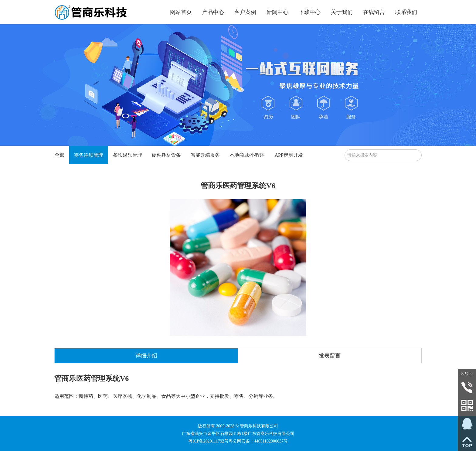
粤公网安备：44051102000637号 (258, 441)
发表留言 (330, 356)
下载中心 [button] (310, 12)
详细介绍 (146, 356)
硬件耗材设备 (166, 155)
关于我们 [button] (342, 12)
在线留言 (374, 12)
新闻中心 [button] (277, 12)
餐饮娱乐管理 (127, 155)
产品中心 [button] (213, 12)
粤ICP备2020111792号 (208, 441)
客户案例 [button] (245, 12)
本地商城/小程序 (247, 155)
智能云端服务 (205, 155)
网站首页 (181, 12)
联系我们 (406, 12)
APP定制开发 (289, 155)
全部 (59, 155)
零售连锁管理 (89, 155)
